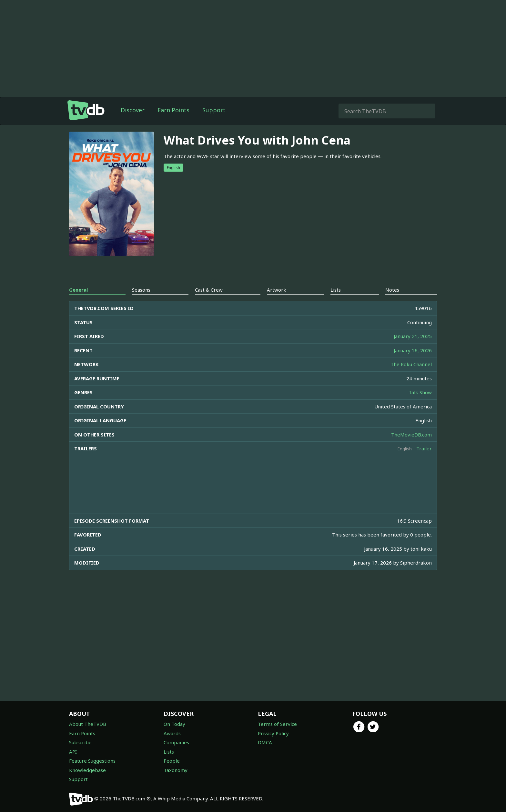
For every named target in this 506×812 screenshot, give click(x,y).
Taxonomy (176, 770)
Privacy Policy (273, 733)
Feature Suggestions (92, 761)
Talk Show (420, 392)
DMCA (265, 742)
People (172, 761)
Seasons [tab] (141, 290)
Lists (169, 752)
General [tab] (78, 290)
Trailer (424, 448)
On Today (174, 724)
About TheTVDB (88, 724)
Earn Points (173, 110)
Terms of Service (277, 724)
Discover (133, 110)
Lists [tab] (336, 290)
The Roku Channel (411, 364)
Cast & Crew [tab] (209, 290)
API (73, 752)
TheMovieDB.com (411, 435)
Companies (176, 742)
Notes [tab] (392, 290)
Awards (172, 733)
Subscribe (80, 742)
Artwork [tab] (277, 290)
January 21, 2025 (413, 336)
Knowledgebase (87, 770)
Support (214, 110)
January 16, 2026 (413, 350)
